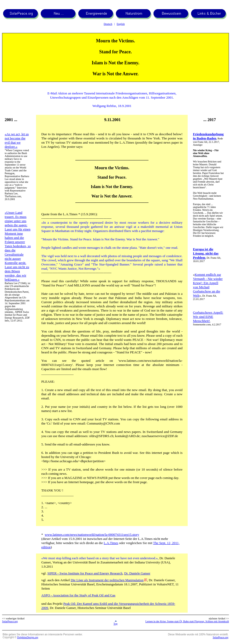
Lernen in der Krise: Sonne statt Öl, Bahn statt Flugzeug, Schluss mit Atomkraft (187, 621)
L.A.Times (111, 543)
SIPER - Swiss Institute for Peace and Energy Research (85, 573)
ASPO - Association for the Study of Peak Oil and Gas (78, 595)
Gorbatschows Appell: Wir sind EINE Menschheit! (208, 317)
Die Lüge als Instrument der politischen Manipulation (107, 580)
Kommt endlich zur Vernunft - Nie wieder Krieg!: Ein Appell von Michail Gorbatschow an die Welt (208, 285)
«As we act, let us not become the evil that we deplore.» (17, 140)
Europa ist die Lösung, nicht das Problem (206, 253)
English (121, 24)
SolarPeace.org (10, 621)
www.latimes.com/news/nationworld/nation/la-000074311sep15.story (92, 535)
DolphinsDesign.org (28, 637)
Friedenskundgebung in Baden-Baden (208, 136)
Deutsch (108, 24)
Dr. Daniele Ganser (137, 573)
